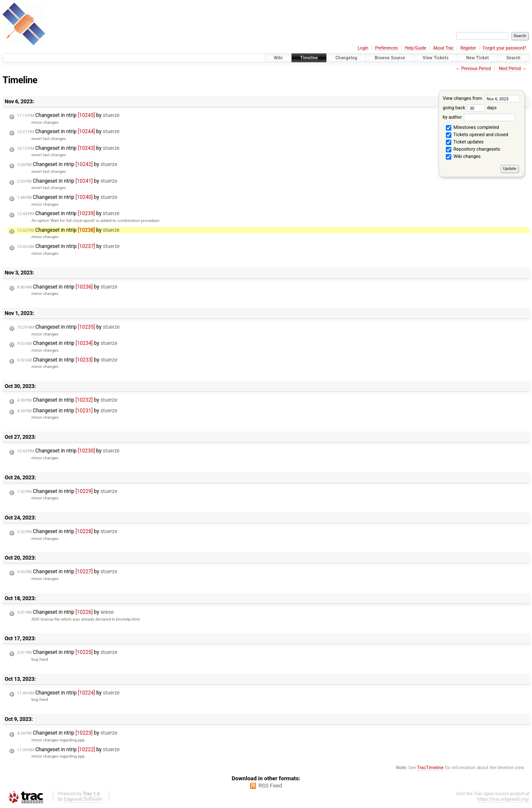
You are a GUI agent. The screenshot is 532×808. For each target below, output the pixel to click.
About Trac (443, 48)
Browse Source (390, 58)
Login (363, 48)
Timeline (309, 58)
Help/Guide (416, 48)
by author (479, 117)
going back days (470, 108)
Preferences (386, 48)
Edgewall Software (83, 799)
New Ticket (478, 58)
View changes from (481, 98)
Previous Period (476, 69)
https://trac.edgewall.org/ (503, 799)
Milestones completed (472, 128)
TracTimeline (430, 768)
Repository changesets (473, 150)
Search (513, 58)
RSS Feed (270, 786)
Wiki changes (463, 157)
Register (468, 48)
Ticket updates (465, 143)
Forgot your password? (505, 48)
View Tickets (436, 58)
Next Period (510, 69)
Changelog (346, 58)
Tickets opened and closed (477, 135)
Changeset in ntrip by (68, 115)
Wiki (278, 58)
